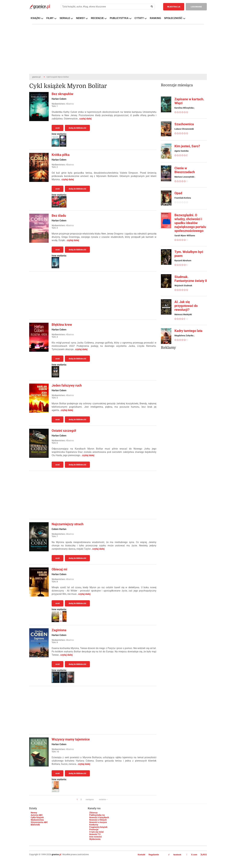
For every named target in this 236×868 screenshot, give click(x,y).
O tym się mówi (96, 832)
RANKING (155, 18)
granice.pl (36, 77)
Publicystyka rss (97, 815)
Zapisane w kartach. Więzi (189, 101)
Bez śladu (59, 216)
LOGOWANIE (196, 7)
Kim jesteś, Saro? (187, 146)
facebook (175, 855)
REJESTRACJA (174, 7)
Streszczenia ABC (39, 822)
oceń (57, 128)
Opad (178, 193)
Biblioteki (35, 825)
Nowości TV (95, 834)
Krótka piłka (61, 155)
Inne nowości (95, 837)
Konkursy (94, 825)
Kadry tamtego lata (188, 331)
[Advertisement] (93, 295)
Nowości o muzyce (98, 822)
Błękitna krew (62, 325)
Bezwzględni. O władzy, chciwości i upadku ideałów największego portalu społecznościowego (190, 223)
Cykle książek (37, 817)
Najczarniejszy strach (68, 524)
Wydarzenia (95, 839)
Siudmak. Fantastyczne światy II (191, 279)
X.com (192, 855)
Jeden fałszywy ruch (67, 385)
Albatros (70, 104)
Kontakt (141, 855)
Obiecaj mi (59, 569)
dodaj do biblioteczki (77, 128)
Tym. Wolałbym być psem (189, 254)
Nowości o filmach (98, 820)
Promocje (94, 829)
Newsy (34, 813)
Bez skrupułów (62, 94)
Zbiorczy (93, 813)
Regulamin (154, 855)
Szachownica (184, 124)
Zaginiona (59, 630)
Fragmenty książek (98, 827)
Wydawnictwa (37, 820)
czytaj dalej (85, 119)
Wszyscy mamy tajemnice (71, 739)
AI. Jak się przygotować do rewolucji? (186, 306)
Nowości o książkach (99, 817)
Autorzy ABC (37, 815)
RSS (204, 855)
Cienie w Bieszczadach (185, 170)
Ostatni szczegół (64, 431)
